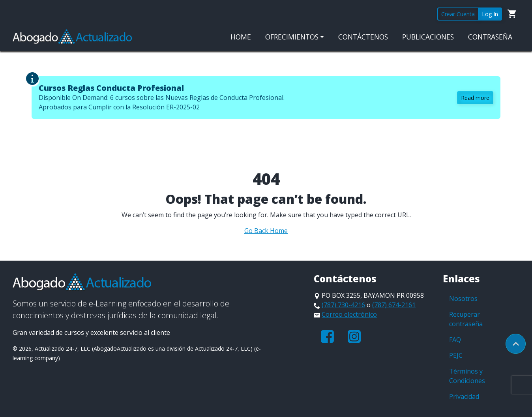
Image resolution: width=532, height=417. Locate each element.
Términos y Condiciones (467, 376)
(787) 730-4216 (343, 305)
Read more (475, 98)
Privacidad (464, 396)
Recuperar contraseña (466, 319)
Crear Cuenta (458, 14)
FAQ (455, 340)
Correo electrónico (349, 314)
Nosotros (463, 299)
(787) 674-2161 (394, 305)
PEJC (456, 355)
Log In (490, 14)
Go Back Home (266, 231)
